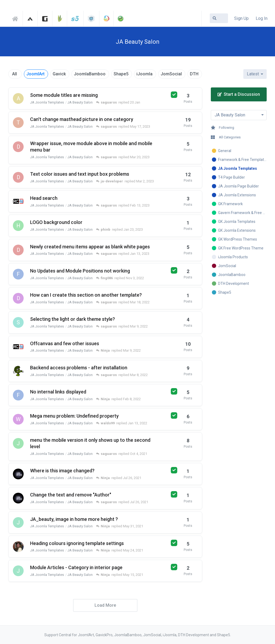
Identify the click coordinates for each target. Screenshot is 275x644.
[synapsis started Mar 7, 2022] (18, 322)
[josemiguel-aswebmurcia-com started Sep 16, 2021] (18, 443)
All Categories (226, 137)
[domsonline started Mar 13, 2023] (18, 147)
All (15, 74)
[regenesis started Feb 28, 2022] (18, 347)
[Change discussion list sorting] (255, 74)
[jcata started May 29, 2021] (18, 522)
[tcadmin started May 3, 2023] (18, 123)
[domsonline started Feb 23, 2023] (18, 177)
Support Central (17, 18)
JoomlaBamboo (90, 74)
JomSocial (171, 74)
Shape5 (121, 74)
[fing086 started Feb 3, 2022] (18, 395)
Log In (262, 18)
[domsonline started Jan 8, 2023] (18, 250)
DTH (194, 74)
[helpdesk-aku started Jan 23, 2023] (18, 226)
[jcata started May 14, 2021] (18, 571)
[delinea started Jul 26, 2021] (18, 474)
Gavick (59, 74)
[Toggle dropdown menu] (239, 115)
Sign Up (241, 18)
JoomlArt (35, 74)
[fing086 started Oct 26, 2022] (18, 274)
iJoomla (144, 74)
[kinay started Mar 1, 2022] (18, 371)
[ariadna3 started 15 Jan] (18, 98)
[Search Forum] (219, 18)
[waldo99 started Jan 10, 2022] (18, 419)
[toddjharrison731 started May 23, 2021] (18, 547)
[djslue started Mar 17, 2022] (18, 298)
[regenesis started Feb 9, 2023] (18, 201)
